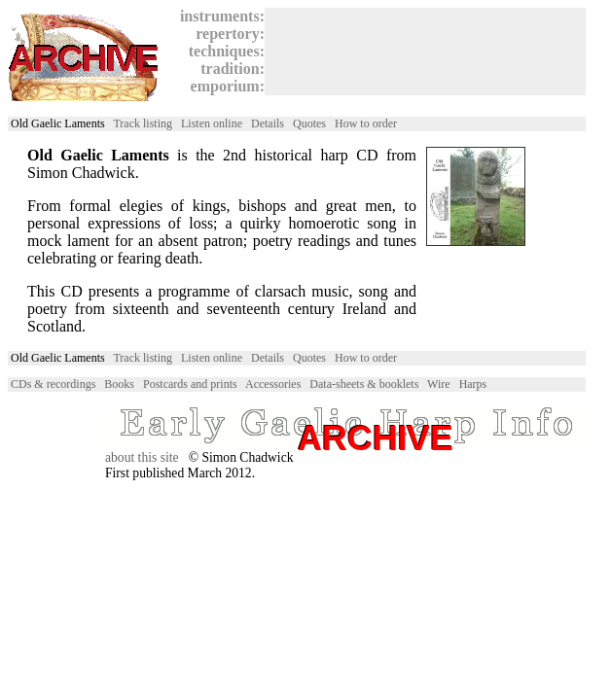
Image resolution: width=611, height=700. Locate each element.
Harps (473, 384)
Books (119, 384)
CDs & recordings (53, 384)
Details (268, 123)
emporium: (224, 86)
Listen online (212, 123)
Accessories (273, 384)
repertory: (226, 34)
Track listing (143, 123)
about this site (142, 457)
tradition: (229, 69)
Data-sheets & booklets (364, 384)
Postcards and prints (190, 384)
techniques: (223, 51)
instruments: (218, 16)
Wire (439, 384)
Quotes (309, 123)
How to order (366, 123)
